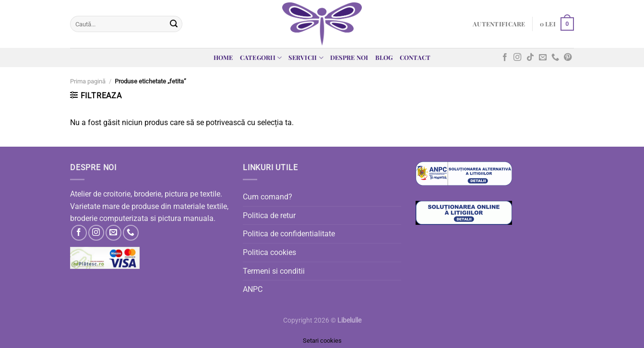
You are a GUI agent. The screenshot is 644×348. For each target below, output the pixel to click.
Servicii (306, 58)
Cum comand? (268, 197)
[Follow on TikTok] (530, 58)
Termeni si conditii (274, 271)
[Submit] (174, 24)
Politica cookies (269, 252)
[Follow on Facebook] (505, 58)
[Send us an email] (543, 58)
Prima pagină (88, 81)
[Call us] (555, 58)
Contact (415, 57)
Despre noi (349, 57)
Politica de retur (269, 215)
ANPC (253, 289)
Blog (384, 57)
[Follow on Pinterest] (568, 58)
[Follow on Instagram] (517, 58)
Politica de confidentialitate (289, 234)
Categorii (261, 58)
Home (223, 57)
